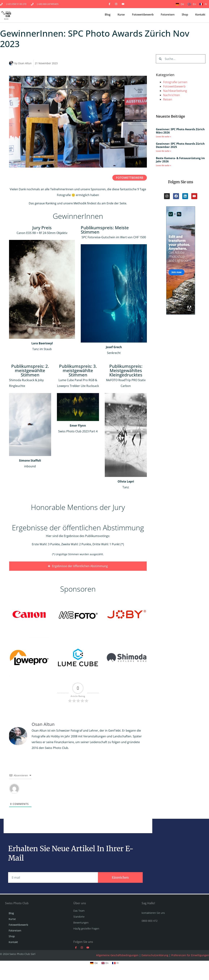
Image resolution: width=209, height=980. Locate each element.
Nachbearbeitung (175, 91)
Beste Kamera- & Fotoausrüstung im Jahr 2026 (180, 160)
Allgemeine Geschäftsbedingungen (117, 978)
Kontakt (200, 14)
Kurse (121, 14)
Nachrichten (172, 95)
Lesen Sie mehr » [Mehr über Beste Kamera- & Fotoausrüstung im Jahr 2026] (164, 165)
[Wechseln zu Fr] (203, 4)
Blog (108, 14)
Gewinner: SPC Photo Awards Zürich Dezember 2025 (180, 145)
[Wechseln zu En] (192, 4)
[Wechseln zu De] (180, 4)
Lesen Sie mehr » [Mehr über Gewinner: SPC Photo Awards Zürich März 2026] (164, 137)
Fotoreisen (168, 14)
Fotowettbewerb (143, 14)
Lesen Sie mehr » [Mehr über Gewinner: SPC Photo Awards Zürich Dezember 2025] (164, 151)
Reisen (168, 99)
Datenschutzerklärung (155, 978)
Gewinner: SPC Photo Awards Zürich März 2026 (180, 131)
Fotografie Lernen (175, 82)
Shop (185, 14)
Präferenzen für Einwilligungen (190, 978)
